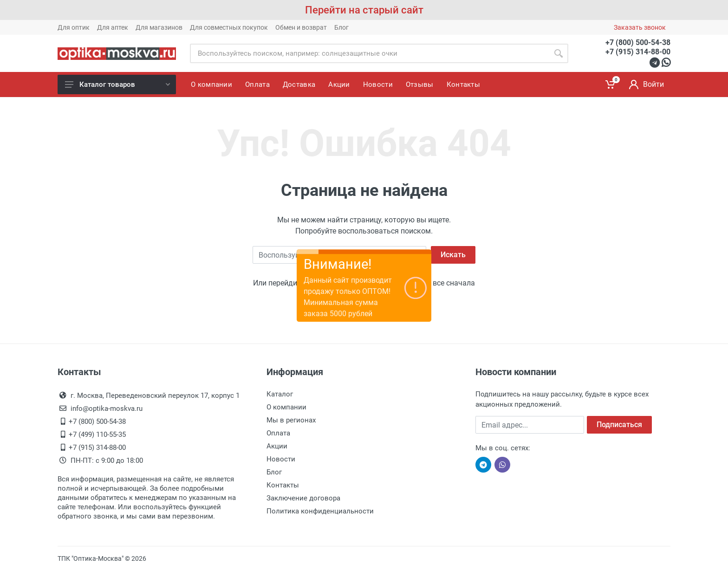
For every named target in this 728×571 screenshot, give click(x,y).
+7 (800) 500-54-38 (638, 42)
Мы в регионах (291, 420)
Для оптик (74, 27)
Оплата (278, 433)
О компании (286, 407)
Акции (277, 446)
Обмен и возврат (301, 27)
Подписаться (619, 425)
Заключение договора (303, 498)
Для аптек (113, 27)
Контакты (283, 485)
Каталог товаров (117, 84)
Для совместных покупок (229, 27)
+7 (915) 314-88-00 (638, 52)
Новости (281, 459)
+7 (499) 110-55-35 (97, 435)
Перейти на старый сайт (364, 10)
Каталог (280, 394)
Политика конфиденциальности (320, 511)
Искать (453, 255)
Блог (341, 27)
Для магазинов (159, 27)
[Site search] (369, 53)
